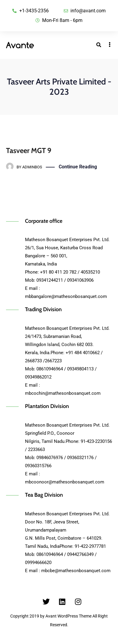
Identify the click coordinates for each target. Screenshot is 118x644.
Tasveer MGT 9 (29, 150)
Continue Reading (78, 167)
